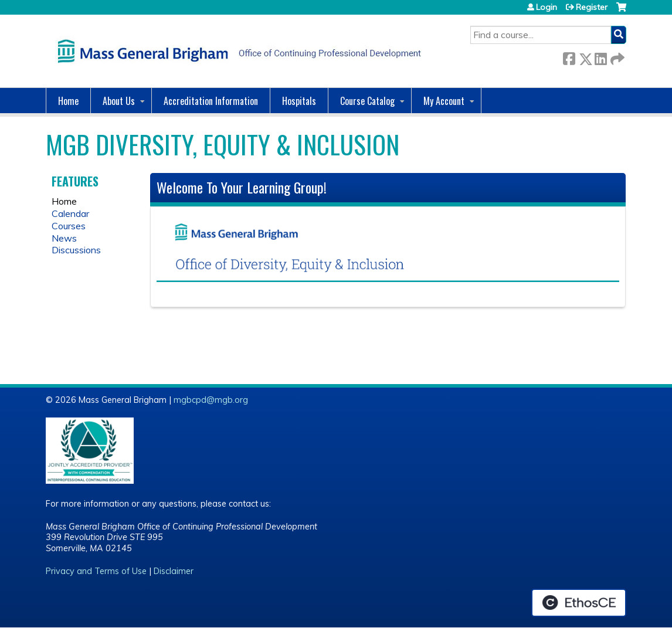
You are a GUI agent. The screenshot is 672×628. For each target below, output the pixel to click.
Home (68, 101)
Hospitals (299, 101)
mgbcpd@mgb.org (211, 400)
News (64, 238)
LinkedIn (600, 57)
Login (547, 7)
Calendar (70, 213)
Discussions (76, 250)
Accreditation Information (211, 101)
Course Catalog (367, 101)
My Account (444, 101)
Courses (69, 226)
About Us (119, 101)
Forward (616, 57)
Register (592, 7)
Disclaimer (174, 571)
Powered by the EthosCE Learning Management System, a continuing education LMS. (579, 603)
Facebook (569, 57)
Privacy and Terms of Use (96, 571)
